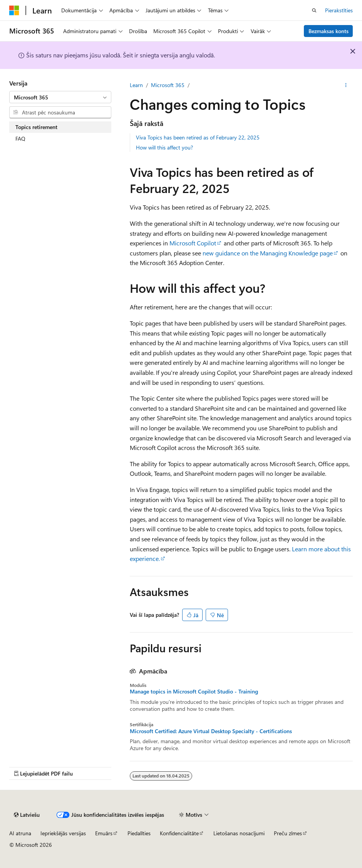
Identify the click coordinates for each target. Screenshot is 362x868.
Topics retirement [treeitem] (36, 127)
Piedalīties (139, 833)
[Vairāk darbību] (346, 85)
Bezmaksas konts (328, 31)
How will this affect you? (164, 147)
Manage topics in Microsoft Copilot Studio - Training (194, 692)
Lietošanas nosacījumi (239, 833)
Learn (136, 85)
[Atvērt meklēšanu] (314, 10)
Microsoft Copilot (193, 243)
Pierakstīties (339, 10)
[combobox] (60, 97)
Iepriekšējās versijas (63, 833)
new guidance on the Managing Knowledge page (268, 253)
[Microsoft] (14, 10)
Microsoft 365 (168, 85)
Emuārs (104, 833)
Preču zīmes (288, 833)
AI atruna (20, 833)
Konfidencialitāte (179, 833)
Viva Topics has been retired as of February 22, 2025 (198, 137)
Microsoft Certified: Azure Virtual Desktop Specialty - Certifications (211, 731)
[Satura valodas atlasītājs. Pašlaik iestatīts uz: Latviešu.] (27, 815)
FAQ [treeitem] (20, 139)
